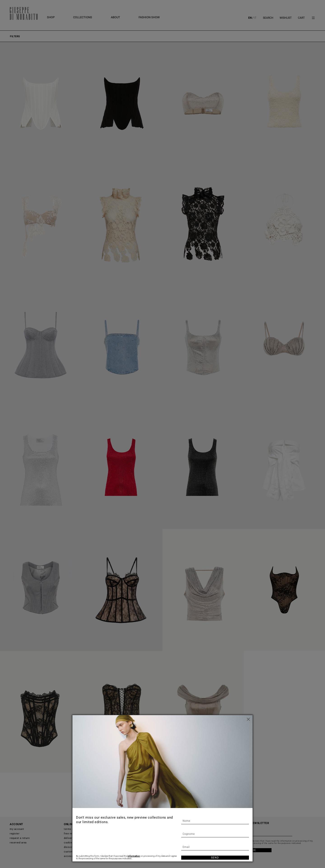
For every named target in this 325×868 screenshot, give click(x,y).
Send (215, 858)
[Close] (249, 718)
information (134, 856)
